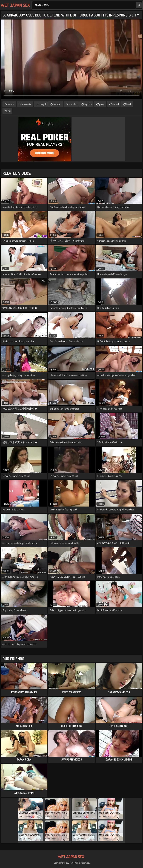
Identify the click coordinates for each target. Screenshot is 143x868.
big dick (88, 104)
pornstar (73, 104)
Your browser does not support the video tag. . (71, 59)
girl (9, 111)
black (129, 104)
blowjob (57, 104)
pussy (102, 104)
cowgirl (42, 104)
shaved (115, 104)
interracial (27, 104)
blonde (11, 104)
